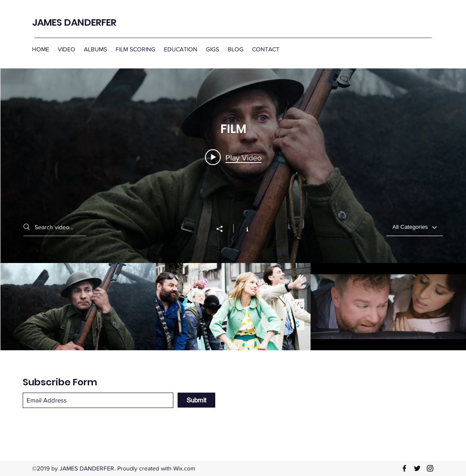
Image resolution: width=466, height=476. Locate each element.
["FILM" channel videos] (233, 307)
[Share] (224, 229)
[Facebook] (404, 468)
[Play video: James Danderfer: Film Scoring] (233, 157)
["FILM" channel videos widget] (233, 209)
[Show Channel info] (243, 228)
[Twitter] (417, 468)
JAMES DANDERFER (74, 22)
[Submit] (196, 400)
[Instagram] (430, 468)
